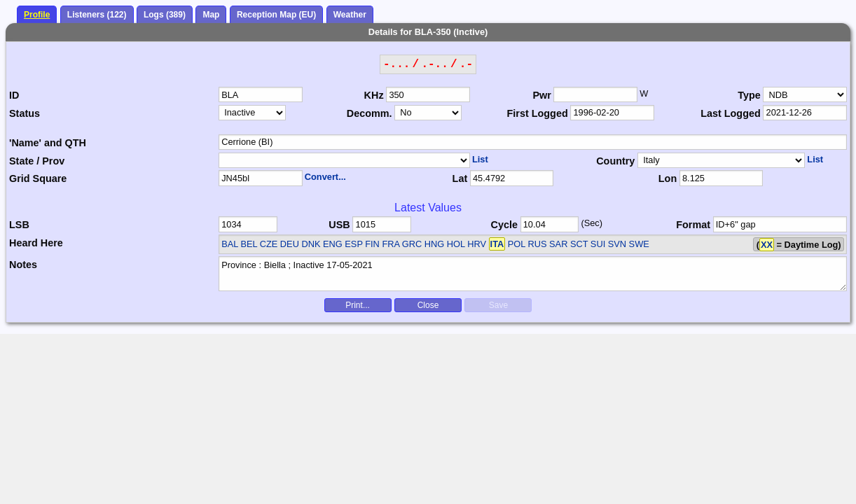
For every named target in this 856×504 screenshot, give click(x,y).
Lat (460, 178)
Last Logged (731, 113)
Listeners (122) (97, 15)
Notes (23, 265)
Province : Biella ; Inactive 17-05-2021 (533, 274)
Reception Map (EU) (276, 15)
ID (14, 95)
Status (25, 113)
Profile (37, 15)
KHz (374, 95)
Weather (350, 15)
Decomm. (370, 113)
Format (693, 225)
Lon (668, 178)
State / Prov (37, 161)
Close (428, 305)
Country (615, 161)
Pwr (541, 95)
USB (339, 225)
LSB (19, 225)
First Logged (538, 113)
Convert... (325, 177)
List (480, 159)
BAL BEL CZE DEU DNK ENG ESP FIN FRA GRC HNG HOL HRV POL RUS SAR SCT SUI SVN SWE (435, 244)
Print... (358, 305)
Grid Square (38, 178)
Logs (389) (165, 15)
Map (211, 15)
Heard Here (36, 243)
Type (749, 95)
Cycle (504, 225)
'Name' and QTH (48, 143)
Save (498, 305)
